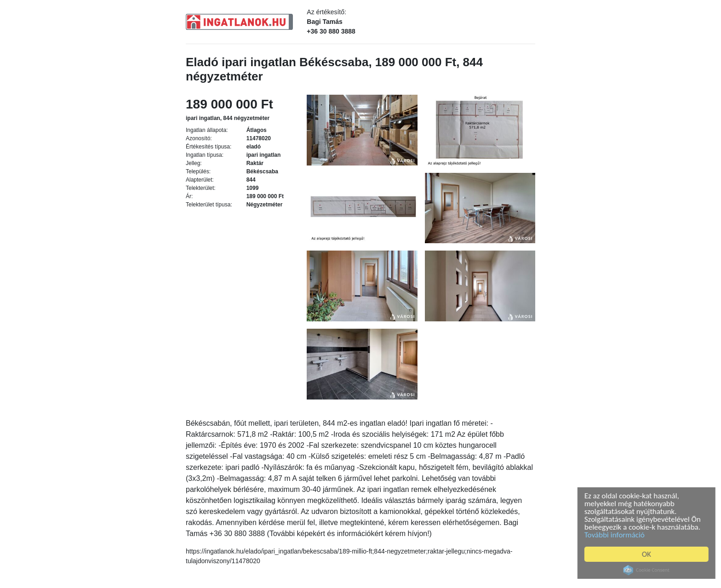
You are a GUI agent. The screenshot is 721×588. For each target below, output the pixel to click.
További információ (616, 535)
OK (648, 554)
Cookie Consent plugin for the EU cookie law (648, 570)
